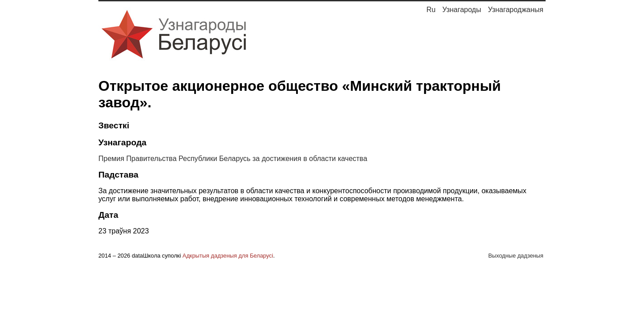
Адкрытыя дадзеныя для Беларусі (228, 256)
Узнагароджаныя (516, 10)
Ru (431, 10)
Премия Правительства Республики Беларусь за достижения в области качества (233, 159)
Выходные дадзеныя (516, 256)
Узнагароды (462, 10)
